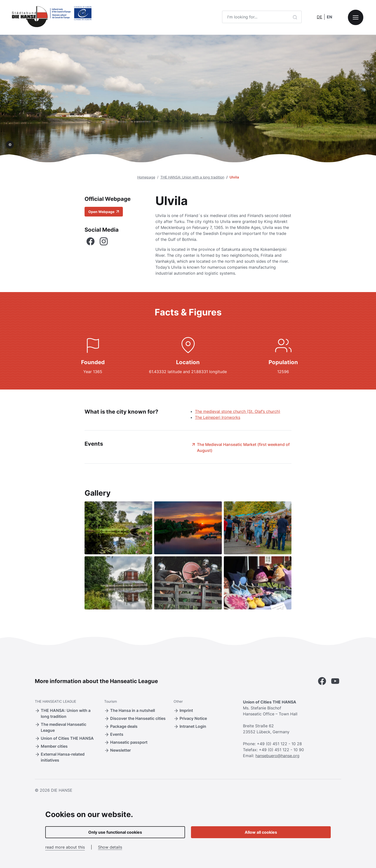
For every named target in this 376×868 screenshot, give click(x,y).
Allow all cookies (261, 832)
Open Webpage (104, 212)
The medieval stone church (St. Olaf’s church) (238, 411)
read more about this (65, 847)
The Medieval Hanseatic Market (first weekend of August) (240, 447)
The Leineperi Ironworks (218, 417)
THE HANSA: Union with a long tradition (192, 177)
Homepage (146, 177)
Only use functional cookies (115, 832)
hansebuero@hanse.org (277, 756)
